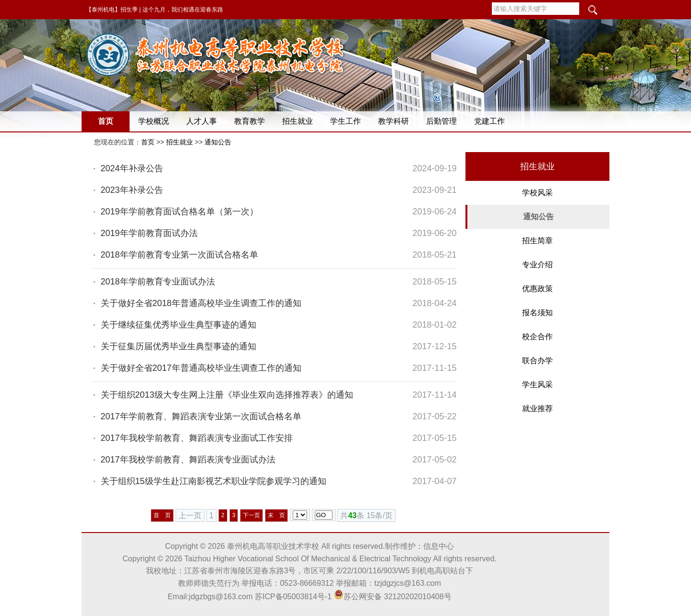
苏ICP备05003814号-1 (293, 597)
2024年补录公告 (132, 168)
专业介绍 (537, 265)
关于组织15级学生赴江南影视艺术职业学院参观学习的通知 (214, 481)
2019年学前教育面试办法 (149, 233)
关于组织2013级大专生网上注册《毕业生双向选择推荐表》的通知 (227, 395)
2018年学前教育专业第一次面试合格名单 (179, 255)
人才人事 (202, 121)
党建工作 (489, 121)
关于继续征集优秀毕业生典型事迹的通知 (179, 325)
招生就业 (298, 121)
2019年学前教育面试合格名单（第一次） (179, 212)
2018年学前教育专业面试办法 (158, 282)
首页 (106, 121)
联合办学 (537, 361)
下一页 (251, 515)
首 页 (162, 515)
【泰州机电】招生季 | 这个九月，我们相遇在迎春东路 (155, 10)
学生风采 (537, 385)
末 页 (276, 515)
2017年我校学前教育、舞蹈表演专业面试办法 (188, 460)
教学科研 (393, 121)
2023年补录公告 (132, 190)
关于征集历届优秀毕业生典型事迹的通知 (179, 346)
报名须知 (537, 313)
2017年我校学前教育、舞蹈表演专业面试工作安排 (197, 438)
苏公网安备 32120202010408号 (393, 597)
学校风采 (537, 193)
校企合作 (537, 337)
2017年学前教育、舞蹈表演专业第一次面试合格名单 (201, 416)
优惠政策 (537, 289)
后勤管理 (441, 121)
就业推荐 (537, 409)
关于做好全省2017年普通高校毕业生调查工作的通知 (201, 368)
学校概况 (154, 121)
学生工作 (345, 121)
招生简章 (537, 241)
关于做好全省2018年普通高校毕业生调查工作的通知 (201, 303)
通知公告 (218, 142)
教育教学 (250, 121)
